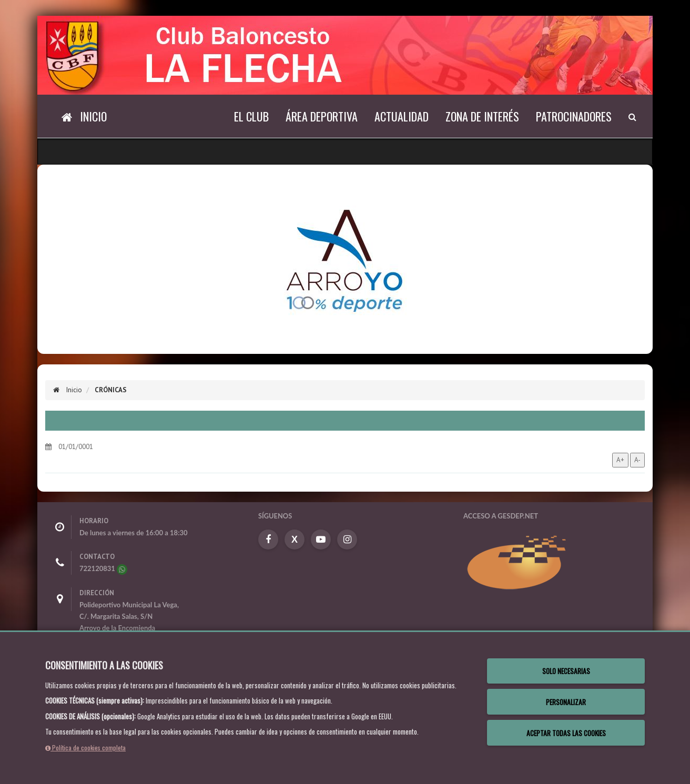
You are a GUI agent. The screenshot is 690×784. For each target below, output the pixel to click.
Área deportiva (322, 116)
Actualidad (402, 116)
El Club (251, 116)
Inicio (68, 390)
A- (637, 460)
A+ (620, 460)
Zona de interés (482, 116)
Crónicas (111, 390)
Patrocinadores (574, 116)
